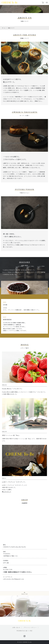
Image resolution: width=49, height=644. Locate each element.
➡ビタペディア (7, 492)
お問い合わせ (16, 627)
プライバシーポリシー (30, 627)
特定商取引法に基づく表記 (24, 631)
